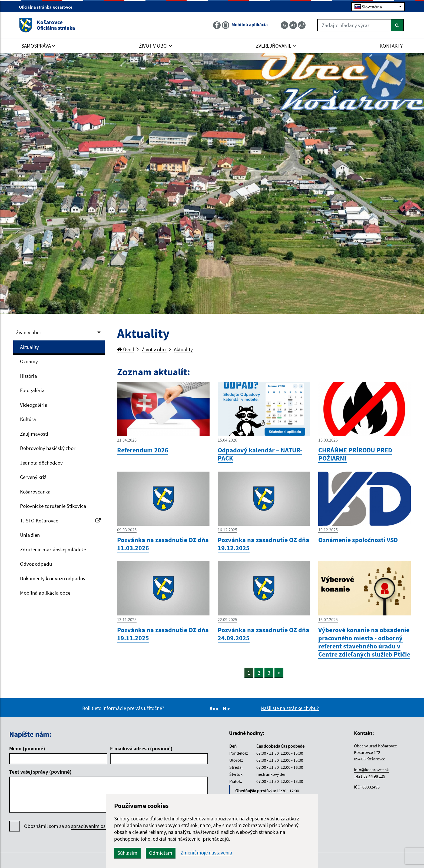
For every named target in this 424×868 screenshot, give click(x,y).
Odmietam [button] (161, 853)
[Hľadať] (397, 25)
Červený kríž (33, 477)
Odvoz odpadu (36, 564)
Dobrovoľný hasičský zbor (48, 448)
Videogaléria (34, 405)
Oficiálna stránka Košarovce (48, 7)
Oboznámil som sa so (84, 826)
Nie (227, 708)
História (29, 376)
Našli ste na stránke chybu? (290, 708)
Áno (215, 708)
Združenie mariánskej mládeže (53, 549)
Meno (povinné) (27, 748)
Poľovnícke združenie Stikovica (53, 506)
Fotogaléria (32, 390)
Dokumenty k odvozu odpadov (53, 578)
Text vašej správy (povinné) (40, 772)
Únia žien (30, 535)
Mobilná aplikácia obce (45, 593)
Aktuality (29, 347)
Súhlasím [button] (127, 853)
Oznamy (29, 361)
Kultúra (28, 419)
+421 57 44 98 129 (370, 776)
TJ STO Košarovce (60, 521)
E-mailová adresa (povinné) (141, 748)
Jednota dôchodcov (41, 463)
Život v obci (28, 332)
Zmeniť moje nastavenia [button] (206, 853)
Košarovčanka (35, 492)
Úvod (126, 349)
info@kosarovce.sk (371, 770)
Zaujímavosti (34, 434)
